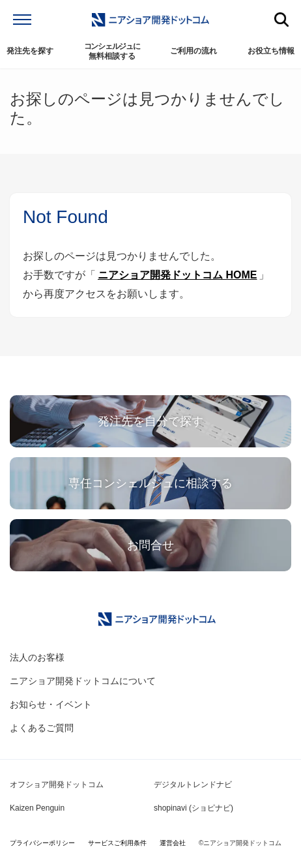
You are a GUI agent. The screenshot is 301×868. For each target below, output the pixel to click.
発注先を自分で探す (150, 421)
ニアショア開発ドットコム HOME (177, 275)
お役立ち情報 (271, 51)
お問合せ (150, 545)
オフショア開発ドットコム (57, 785)
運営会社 (173, 843)
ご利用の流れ (193, 51)
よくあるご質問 (42, 728)
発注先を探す (30, 51)
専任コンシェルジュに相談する (150, 483)
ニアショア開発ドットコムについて (83, 681)
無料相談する (112, 51)
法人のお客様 (37, 657)
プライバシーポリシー (42, 843)
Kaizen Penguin (37, 808)
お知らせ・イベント (51, 704)
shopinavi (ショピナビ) (193, 808)
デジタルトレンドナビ (193, 785)
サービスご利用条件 (117, 843)
